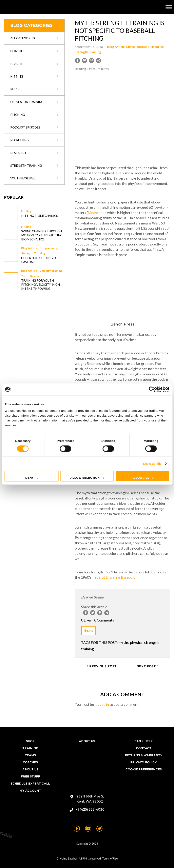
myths (124, 643)
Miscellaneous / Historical (145, 47)
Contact (144, 748)
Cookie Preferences (144, 769)
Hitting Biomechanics (40, 216)
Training (30, 748)
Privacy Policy (144, 762)
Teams (30, 755)
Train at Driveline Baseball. (114, 577)
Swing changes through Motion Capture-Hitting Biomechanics (42, 235)
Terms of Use (110, 859)
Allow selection (85, 477)
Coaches (30, 762)
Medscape (96, 213)
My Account (30, 791)
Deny (30, 477)
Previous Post (103, 666)
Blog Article (29, 248)
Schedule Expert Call (30, 784)
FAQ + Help (144, 741)
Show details (152, 464)
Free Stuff (30, 776)
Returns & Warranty (144, 755)
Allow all (140, 477)
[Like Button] (88, 631)
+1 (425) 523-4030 (90, 810)
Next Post (146, 666)
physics (136, 643)
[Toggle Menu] (169, 7)
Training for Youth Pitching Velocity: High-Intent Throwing (41, 284)
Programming (49, 248)
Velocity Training (51, 271)
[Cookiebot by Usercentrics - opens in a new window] (152, 390)
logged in (102, 704)
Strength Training (33, 253)
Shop (30, 741)
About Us (30, 769)
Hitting (26, 211)
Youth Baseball (31, 276)
